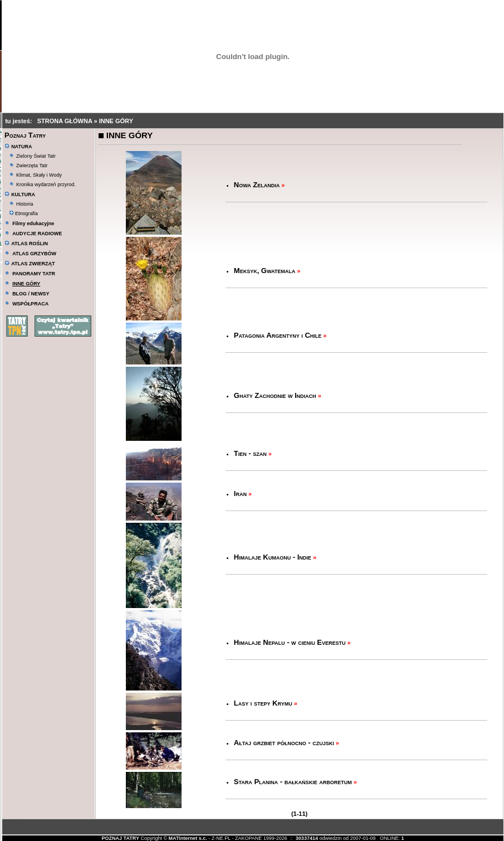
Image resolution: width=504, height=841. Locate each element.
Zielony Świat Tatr (36, 156)
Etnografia (24, 213)
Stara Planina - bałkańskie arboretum (293, 782)
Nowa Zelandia (257, 185)
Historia (25, 204)
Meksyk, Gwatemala (265, 271)
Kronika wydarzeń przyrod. (46, 184)
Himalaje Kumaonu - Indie (273, 557)
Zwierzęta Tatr (32, 166)
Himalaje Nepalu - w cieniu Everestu (290, 642)
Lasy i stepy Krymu (263, 703)
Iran (240, 494)
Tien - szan (250, 453)
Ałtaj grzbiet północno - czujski (284, 743)
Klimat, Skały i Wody (39, 175)
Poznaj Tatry (25, 135)
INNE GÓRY (116, 121)
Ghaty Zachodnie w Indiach (275, 395)
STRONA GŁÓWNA (66, 121)
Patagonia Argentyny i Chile (278, 335)
